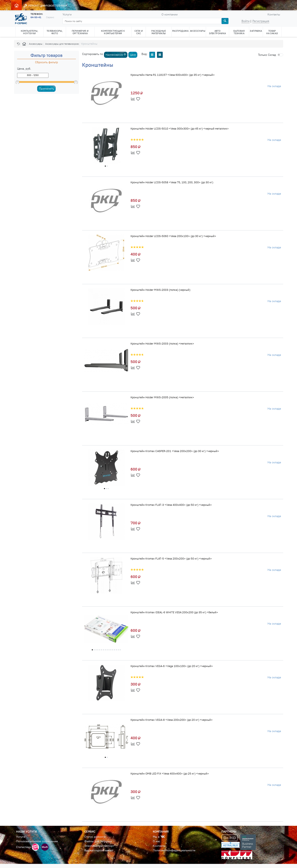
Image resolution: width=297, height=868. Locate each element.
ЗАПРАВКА (256, 31)
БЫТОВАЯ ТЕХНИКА (239, 32)
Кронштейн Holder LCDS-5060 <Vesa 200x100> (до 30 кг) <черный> (173, 236)
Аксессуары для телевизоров (62, 44)
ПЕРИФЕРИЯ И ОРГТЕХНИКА (80, 32)
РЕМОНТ (45, 6)
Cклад (267, 55)
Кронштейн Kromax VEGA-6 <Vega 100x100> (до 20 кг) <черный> (172, 666)
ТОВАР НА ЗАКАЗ (272, 32)
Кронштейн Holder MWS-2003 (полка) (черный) (160, 290)
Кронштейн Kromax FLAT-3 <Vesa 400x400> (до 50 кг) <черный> (171, 505)
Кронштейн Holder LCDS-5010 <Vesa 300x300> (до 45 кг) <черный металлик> (180, 129)
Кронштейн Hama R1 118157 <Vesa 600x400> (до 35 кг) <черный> (173, 75)
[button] (18, 44)
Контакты (274, 14)
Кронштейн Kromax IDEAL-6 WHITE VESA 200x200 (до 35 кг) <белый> (174, 612)
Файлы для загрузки (98, 841)
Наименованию (116, 55)
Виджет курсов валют (99, 850)
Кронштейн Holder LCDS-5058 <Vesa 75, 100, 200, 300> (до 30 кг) (172, 182)
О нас (157, 841)
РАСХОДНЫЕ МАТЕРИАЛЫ (159, 32)
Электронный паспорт (99, 846)
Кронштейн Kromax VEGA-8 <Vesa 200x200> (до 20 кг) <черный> (172, 720)
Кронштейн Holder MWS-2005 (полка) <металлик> (162, 397)
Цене (133, 55)
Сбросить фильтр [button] (47, 62)
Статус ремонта (95, 837)
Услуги (67, 14)
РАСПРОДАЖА (180, 31)
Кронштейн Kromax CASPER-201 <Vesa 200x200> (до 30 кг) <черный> (175, 451)
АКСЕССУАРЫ (198, 31)
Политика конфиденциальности (174, 850)
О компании (170, 14)
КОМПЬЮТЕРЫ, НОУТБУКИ (29, 32)
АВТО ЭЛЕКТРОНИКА (217, 32)
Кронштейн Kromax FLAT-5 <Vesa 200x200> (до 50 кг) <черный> (171, 558)
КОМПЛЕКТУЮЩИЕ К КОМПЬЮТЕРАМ (113, 32)
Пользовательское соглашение (37, 841)
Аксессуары (36, 44)
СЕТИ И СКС (139, 32)
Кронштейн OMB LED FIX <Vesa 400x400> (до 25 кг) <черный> (170, 773)
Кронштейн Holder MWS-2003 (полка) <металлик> (162, 343)
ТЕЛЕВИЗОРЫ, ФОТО (55, 32)
